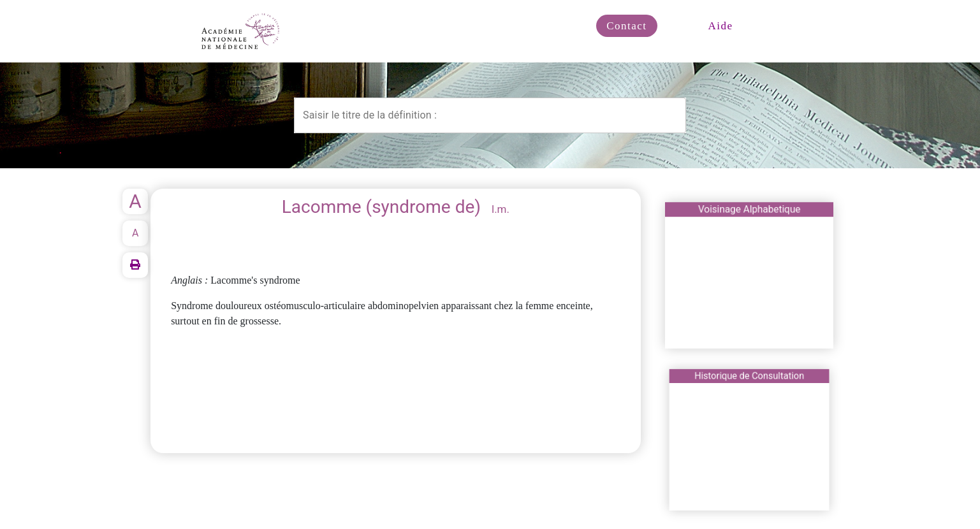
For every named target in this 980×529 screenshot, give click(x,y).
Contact (626, 26)
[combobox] (490, 115)
